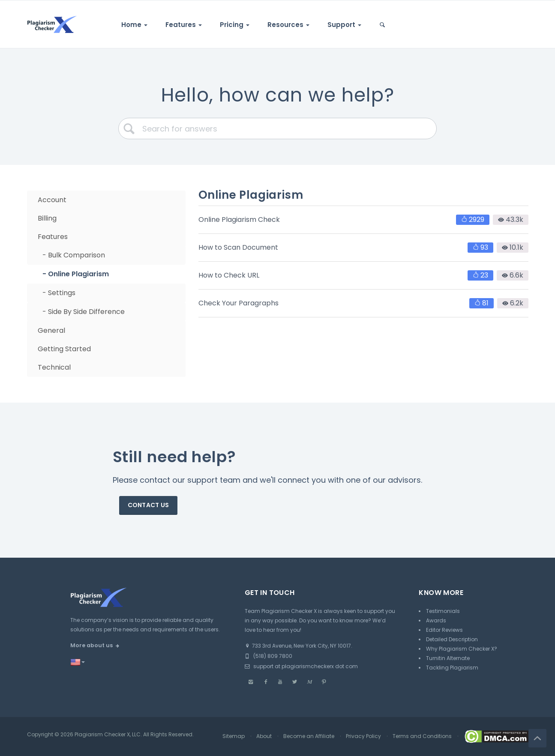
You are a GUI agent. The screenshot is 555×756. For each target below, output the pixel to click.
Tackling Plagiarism (452, 668)
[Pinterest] (324, 682)
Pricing (235, 25)
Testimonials (443, 611)
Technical (54, 367)
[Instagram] (251, 682)
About (264, 736)
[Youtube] (280, 682)
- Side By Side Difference (84, 312)
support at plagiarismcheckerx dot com (301, 666)
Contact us (148, 505)
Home (134, 25)
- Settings (59, 293)
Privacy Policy (363, 736)
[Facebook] (266, 682)
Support (344, 25)
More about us (91, 645)
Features (184, 25)
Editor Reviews (444, 630)
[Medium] (309, 682)
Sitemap (234, 736)
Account (52, 200)
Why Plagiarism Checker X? (462, 649)
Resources (288, 25)
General (51, 330)
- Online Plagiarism (76, 274)
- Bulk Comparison (74, 255)
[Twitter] (295, 682)
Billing (47, 218)
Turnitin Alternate (448, 658)
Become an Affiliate (309, 736)
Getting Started (64, 349)
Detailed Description (452, 639)
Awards (436, 620)
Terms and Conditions (422, 736)
